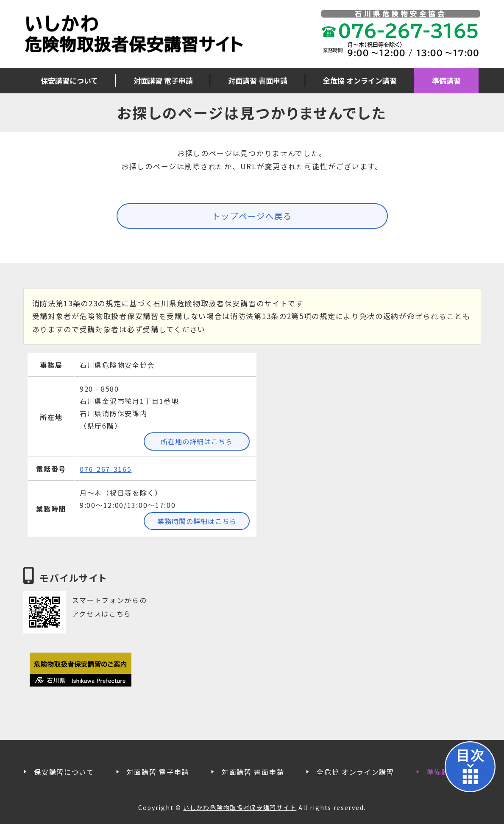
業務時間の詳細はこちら (197, 521)
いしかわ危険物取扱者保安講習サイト (134, 34)
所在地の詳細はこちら (197, 441)
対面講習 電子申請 (163, 80)
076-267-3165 (106, 469)
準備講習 (446, 80)
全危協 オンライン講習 (360, 80)
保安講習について (69, 80)
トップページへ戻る (252, 216)
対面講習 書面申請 (258, 80)
